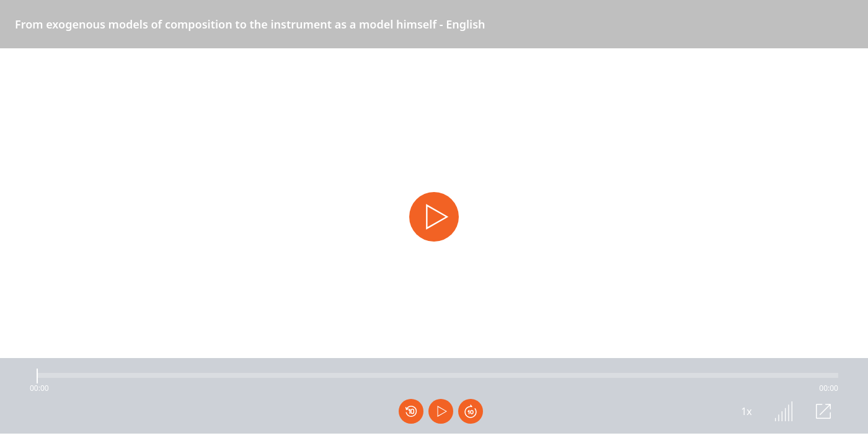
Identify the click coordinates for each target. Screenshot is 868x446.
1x (746, 411)
